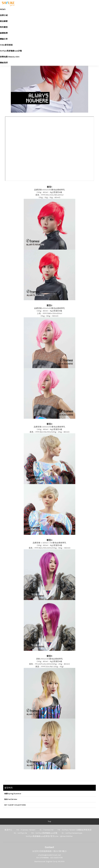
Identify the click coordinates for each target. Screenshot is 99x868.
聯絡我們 (4, 63)
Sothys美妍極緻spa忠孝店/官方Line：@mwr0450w (49, 836)
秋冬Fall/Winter (11, 799)
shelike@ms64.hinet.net (49, 855)
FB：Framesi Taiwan (26, 830)
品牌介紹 (4, 15)
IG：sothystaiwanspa (72, 833)
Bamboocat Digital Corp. (46, 861)
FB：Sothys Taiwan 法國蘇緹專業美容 (75, 830)
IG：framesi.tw (47, 830)
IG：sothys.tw (20, 833)
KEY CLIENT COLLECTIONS (15, 805)
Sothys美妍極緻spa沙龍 (11, 51)
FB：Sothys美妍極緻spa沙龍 (44, 833)
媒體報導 (4, 33)
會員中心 (8, 830)
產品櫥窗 (4, 21)
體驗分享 (4, 39)
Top (49, 821)
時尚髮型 (4, 27)
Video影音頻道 (6, 45)
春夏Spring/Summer (13, 794)
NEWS (3, 9)
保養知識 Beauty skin (10, 57)
